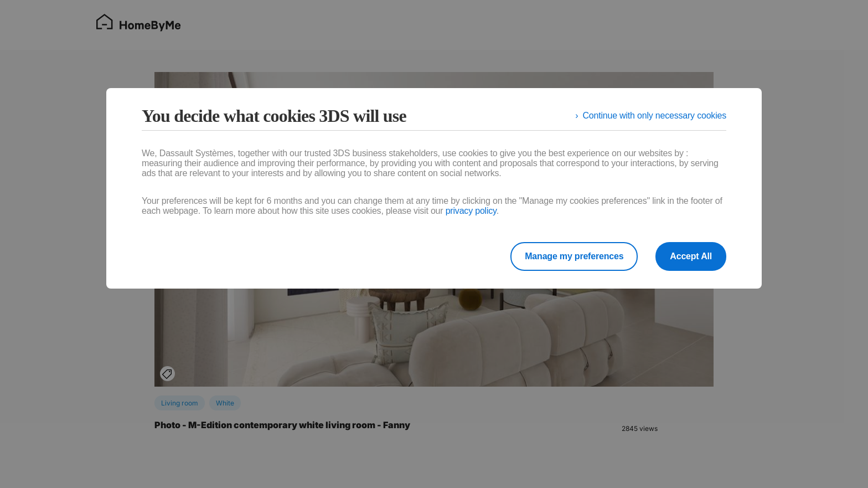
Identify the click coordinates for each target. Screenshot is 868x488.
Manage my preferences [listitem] (574, 256)
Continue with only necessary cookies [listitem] (654, 115)
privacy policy (471, 211)
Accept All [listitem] (691, 256)
